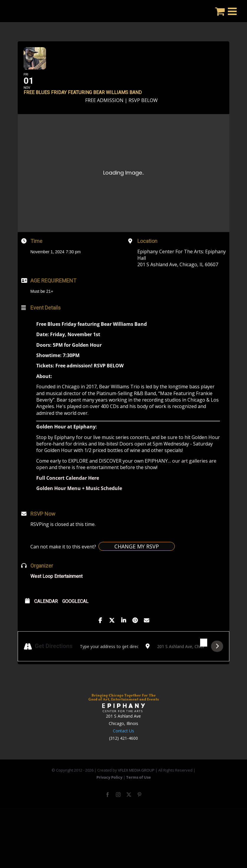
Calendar (46, 617)
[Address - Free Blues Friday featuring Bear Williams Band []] (109, 662)
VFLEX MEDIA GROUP (136, 786)
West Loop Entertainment (56, 592)
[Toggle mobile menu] (233, 11)
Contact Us (123, 746)
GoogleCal (75, 617)
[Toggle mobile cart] (220, 11)
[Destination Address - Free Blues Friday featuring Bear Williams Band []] (180, 662)
